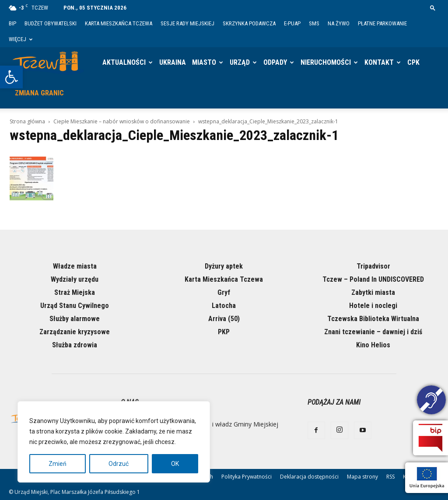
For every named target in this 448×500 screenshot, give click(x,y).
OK (175, 464)
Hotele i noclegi (373, 306)
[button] (11, 77)
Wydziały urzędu (75, 279)
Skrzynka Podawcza (249, 23)
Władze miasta (75, 266)
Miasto (204, 62)
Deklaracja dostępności (309, 477)
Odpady (275, 62)
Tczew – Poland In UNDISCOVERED (373, 279)
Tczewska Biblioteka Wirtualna (373, 319)
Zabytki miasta (373, 292)
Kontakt (379, 62)
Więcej (21, 39)
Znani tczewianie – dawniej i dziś (373, 332)
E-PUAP (292, 23)
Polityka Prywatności (247, 477)
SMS (314, 23)
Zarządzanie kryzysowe (75, 332)
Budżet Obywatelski (51, 23)
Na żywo (339, 23)
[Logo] (48, 63)
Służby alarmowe (75, 319)
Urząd (240, 62)
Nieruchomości (326, 62)
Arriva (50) (224, 319)
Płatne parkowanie (382, 23)
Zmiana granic (39, 93)
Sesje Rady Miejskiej (187, 23)
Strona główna (27, 121)
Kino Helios (373, 345)
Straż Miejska (75, 292)
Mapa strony (362, 477)
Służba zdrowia (75, 345)
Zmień (58, 464)
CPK (413, 62)
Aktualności (124, 62)
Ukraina (173, 62)
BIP (12, 23)
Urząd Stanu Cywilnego (75, 306)
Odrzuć (119, 464)
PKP (224, 332)
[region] (114, 442)
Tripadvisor (373, 266)
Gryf (224, 292)
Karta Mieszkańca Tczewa (119, 23)
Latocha (224, 306)
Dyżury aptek (224, 266)
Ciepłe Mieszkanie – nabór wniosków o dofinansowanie (122, 121)
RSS (390, 477)
